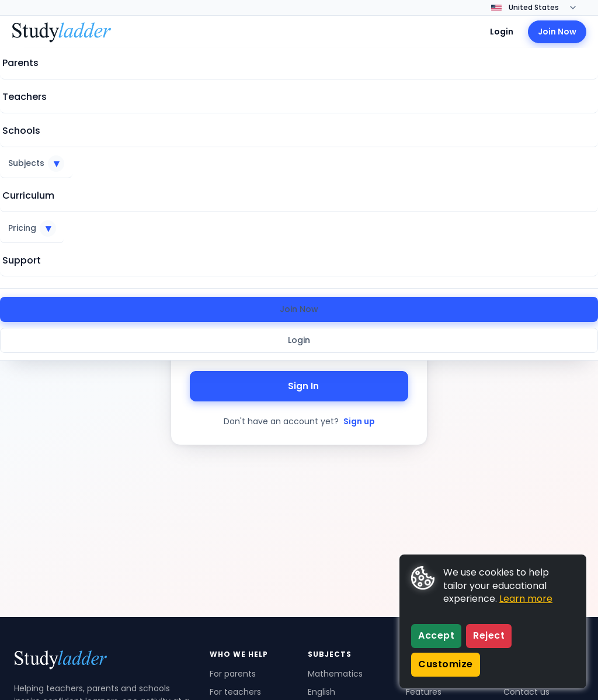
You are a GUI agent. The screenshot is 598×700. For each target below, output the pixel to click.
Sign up (359, 421)
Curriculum (28, 195)
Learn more (526, 599)
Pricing (32, 228)
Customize (446, 664)
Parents (20, 63)
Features (424, 692)
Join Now (299, 309)
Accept (436, 635)
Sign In (299, 386)
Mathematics (335, 674)
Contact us (526, 692)
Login (299, 340)
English (321, 692)
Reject (489, 635)
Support (22, 260)
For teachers (235, 692)
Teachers (25, 97)
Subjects (36, 164)
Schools (21, 131)
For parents (233, 674)
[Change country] (542, 8)
